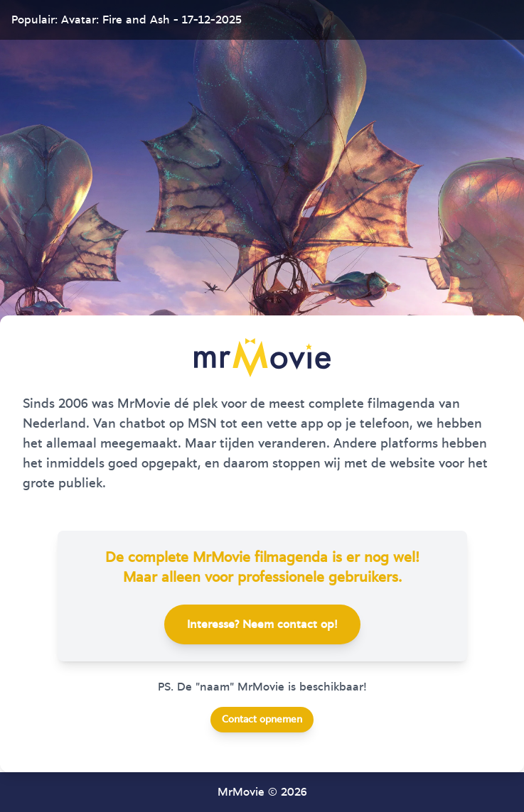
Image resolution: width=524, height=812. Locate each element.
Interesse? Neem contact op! (262, 624)
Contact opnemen (262, 720)
